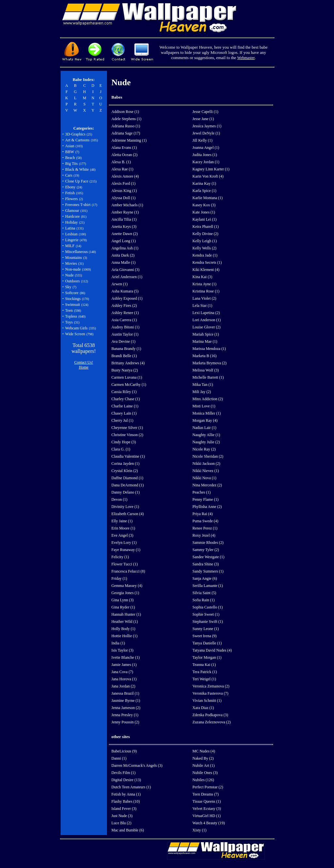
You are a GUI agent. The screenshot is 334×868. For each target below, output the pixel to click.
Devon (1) (120, 499)
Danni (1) (119, 758)
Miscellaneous (77, 252)
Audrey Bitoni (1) (126, 327)
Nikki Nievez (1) (206, 471)
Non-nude (73, 269)
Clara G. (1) (121, 449)
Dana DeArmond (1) (128, 485)
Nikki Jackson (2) (206, 464)
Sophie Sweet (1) (206, 614)
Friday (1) (119, 578)
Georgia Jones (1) (125, 593)
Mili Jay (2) (202, 392)
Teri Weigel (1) (204, 679)
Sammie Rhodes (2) (208, 543)
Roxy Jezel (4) (204, 535)
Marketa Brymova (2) (210, 363)
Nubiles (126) (203, 780)
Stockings (73, 299)
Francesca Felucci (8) (128, 571)
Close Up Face (77, 181)
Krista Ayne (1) (205, 284)
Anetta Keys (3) (124, 227)
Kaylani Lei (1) (205, 219)
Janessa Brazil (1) (125, 693)
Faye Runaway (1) (126, 550)
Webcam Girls (76, 328)
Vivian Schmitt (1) (207, 701)
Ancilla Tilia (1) (124, 219)
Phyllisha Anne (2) (207, 507)
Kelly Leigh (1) (205, 241)
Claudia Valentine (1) (128, 456)
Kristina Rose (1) (206, 291)
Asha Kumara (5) (125, 291)
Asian (70, 146)
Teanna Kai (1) (204, 665)
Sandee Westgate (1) (208, 557)
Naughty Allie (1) (206, 435)
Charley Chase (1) (126, 399)
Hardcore (73, 216)
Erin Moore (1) (123, 528)
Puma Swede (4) (205, 521)
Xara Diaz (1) (203, 708)
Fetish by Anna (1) (126, 794)
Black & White (77, 169)
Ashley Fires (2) (124, 306)
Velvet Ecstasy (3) (207, 809)
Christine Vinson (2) (128, 435)
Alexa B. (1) (121, 162)
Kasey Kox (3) (204, 205)
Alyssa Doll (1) (124, 198)
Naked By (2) (203, 758)
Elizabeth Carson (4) (128, 514)
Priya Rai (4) (203, 514)
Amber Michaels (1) (127, 205)
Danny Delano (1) (126, 492)
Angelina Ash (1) (125, 248)
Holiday (72, 222)
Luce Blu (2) (121, 823)
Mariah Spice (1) (206, 334)
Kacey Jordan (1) (206, 162)
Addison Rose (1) (125, 112)
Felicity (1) (120, 557)
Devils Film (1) (124, 773)
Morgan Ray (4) (205, 420)
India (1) (118, 643)
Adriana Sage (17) (126, 133)
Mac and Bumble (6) (128, 830)
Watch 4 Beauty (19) (209, 823)
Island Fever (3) (124, 809)
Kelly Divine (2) (205, 234)
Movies (71, 263)
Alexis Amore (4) (125, 176)
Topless (71, 316)
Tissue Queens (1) (207, 801)
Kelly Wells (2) (204, 248)
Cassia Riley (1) (124, 392)
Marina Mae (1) (205, 341)
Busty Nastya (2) (125, 370)
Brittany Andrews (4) (128, 363)
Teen (69, 310)
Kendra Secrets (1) (207, 262)
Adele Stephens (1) (127, 119)
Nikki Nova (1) (204, 478)
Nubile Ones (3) (205, 773)
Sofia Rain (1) (204, 600)
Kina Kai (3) (202, 277)
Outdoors (73, 281)
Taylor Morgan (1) (207, 657)
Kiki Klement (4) (206, 270)
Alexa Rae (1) (122, 169)
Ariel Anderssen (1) (127, 277)
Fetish (70, 193)
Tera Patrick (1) (205, 672)
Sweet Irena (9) (205, 636)
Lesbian (71, 234)
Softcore (72, 293)
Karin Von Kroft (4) (208, 176)
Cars (69, 175)
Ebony (70, 187)
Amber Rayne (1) (125, 212)
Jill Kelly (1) (202, 140)
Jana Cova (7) (122, 672)
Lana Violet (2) (204, 298)
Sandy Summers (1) (208, 571)
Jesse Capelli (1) (205, 112)
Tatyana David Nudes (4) (212, 650)
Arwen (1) (120, 284)
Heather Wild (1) (125, 622)
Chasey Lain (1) (124, 413)
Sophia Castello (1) (208, 607)
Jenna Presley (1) (125, 715)
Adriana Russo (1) (126, 126)
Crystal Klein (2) (125, 471)
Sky (68, 287)
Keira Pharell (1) (206, 227)
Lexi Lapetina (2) (206, 313)
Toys (69, 322)
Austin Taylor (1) (125, 334)
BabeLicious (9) (124, 751)
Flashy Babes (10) (126, 801)
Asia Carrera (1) (124, 320)
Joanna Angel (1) (206, 148)
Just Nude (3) (122, 816)
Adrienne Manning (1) (129, 140)
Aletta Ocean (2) (125, 155)
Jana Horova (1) (124, 679)
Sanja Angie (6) (205, 578)
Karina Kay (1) (204, 183)
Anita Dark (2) (123, 255)
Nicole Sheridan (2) (208, 456)
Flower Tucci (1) (125, 564)
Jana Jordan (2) (123, 686)
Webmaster (246, 58)
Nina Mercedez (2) (207, 485)
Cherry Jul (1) (122, 420)
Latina (70, 228)
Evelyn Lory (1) (124, 543)
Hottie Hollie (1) (125, 636)
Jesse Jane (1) (203, 119)
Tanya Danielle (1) (207, 643)
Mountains (74, 258)
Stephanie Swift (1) (208, 622)
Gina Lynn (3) (123, 600)
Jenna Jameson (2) (126, 708)
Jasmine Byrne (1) (126, 701)
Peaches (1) (202, 492)
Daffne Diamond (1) (128, 478)
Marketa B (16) (205, 356)
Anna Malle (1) (124, 262)
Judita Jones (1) (205, 155)
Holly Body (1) (123, 629)
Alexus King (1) (124, 191)
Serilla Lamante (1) (208, 586)
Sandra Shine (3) (206, 564)
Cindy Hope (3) (124, 442)
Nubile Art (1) (204, 765)
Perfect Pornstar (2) (208, 787)
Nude (69, 275)
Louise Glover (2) (206, 327)
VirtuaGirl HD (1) (207, 816)
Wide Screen (75, 334)
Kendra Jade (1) (205, 255)
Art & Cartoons (77, 140)
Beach (70, 158)
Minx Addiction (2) (208, 399)
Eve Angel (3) (122, 535)
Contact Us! (84, 362)
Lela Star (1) (202, 306)
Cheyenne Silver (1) (127, 428)
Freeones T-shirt (78, 205)
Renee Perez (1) (205, 528)
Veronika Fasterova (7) (210, 693)
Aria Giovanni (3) (126, 270)
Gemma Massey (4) (127, 586)
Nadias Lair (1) (204, 428)
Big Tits (71, 164)
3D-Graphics (75, 134)
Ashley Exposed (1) (127, 298)
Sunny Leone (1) (206, 629)
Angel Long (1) (124, 241)
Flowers (72, 199)
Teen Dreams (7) (205, 794)
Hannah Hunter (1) (126, 614)
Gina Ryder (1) (123, 607)
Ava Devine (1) (124, 341)
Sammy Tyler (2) (206, 550)
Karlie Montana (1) (208, 198)
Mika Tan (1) (203, 385)
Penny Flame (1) (205, 499)
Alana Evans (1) (124, 148)
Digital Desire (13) (126, 780)
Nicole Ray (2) (204, 449)
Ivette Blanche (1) (126, 657)
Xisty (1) (199, 830)
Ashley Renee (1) (125, 313)
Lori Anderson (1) (207, 320)
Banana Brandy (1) (126, 349)
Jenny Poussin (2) (125, 722)
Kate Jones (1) (204, 212)
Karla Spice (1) (204, 191)
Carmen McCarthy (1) (129, 385)
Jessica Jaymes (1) (207, 126)
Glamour (72, 211)
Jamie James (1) (124, 665)
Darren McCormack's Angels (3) (137, 765)
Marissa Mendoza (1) (209, 349)
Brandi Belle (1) (124, 356)
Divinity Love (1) (125, 507)
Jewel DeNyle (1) (206, 133)
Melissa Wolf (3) (206, 370)
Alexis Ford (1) (124, 183)
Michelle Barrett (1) (208, 377)
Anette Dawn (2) (125, 234)
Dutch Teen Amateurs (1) (131, 787)
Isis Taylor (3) (123, 650)
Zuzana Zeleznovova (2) (212, 722)
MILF (70, 246)
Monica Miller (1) (207, 413)
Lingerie (72, 240)
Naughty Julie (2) (206, 442)
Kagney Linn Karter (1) (211, 169)
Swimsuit (73, 305)
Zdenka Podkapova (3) (210, 715)
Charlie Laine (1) (125, 406)
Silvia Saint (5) (204, 593)
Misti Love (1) (204, 406)
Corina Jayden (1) (126, 464)
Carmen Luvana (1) (127, 377)
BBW (70, 152)
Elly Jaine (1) (122, 521)
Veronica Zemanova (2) (211, 686)
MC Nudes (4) (204, 751)
